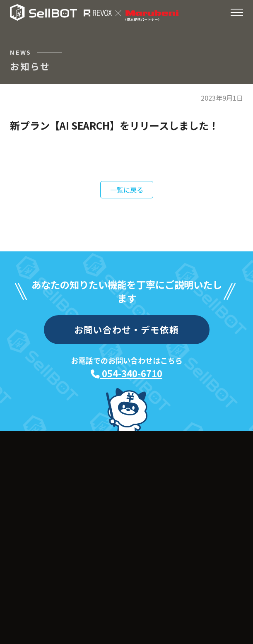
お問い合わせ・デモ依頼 (127, 329)
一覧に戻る (127, 190)
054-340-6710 (126, 373)
